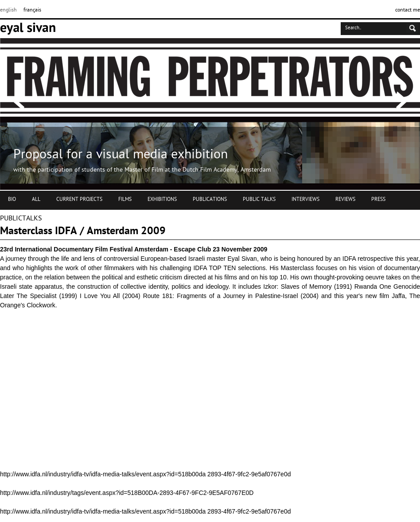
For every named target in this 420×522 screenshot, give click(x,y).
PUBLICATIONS (210, 200)
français (32, 10)
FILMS (125, 200)
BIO (12, 200)
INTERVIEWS (305, 200)
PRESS (378, 200)
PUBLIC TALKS (259, 200)
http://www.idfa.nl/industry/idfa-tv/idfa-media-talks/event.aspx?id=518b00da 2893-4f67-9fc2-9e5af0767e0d (145, 474)
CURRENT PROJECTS (79, 200)
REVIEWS (345, 200)
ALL (36, 200)
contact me (408, 10)
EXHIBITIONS (162, 200)
